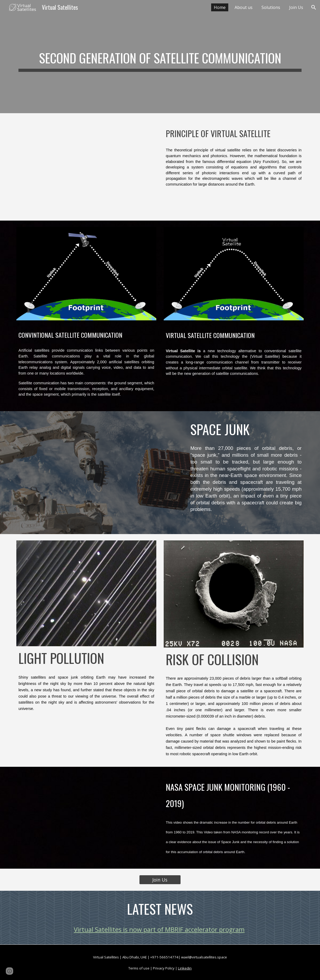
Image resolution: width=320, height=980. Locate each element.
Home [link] (220, 7)
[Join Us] (160, 880)
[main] (160, 57)
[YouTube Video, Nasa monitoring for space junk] (86, 818)
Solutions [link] (271, 7)
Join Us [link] (296, 7)
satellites (42, 350)
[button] (314, 7)
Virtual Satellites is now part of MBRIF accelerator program (159, 929)
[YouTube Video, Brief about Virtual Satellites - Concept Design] (86, 167)
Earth (23, 356)
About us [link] (244, 7)
